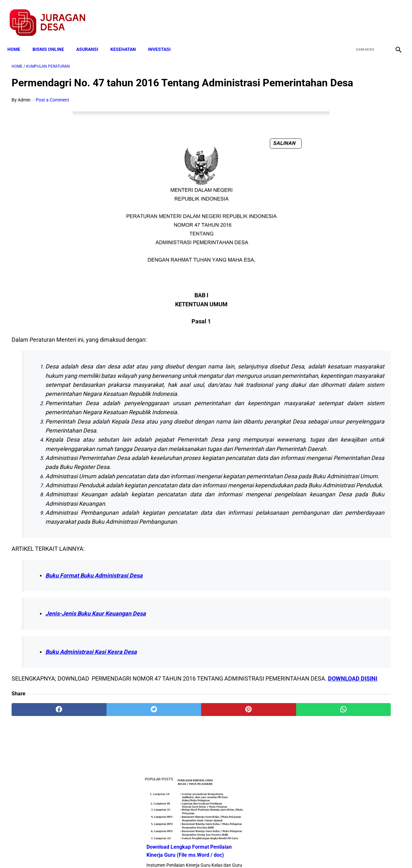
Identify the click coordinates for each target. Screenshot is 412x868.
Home (18, 39)
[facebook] (348, 16)
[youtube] (378, 16)
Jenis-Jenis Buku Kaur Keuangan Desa (96, 688)
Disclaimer (202, 852)
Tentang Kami (290, 852)
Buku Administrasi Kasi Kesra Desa (91, 726)
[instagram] (393, 16)
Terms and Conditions (130, 852)
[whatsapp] (240, 793)
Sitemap (227, 852)
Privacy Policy (172, 852)
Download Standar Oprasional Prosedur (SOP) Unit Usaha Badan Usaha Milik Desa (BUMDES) (346, 305)
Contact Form (256, 852)
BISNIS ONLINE (52, 39)
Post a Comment (52, 110)
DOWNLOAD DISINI (99, 762)
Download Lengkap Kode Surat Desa (343, 265)
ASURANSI (91, 39)
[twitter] (363, 16)
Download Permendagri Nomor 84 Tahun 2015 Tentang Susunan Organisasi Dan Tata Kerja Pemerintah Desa (348, 425)
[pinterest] (175, 793)
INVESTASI (164, 39)
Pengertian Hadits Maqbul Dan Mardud (346, 345)
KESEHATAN (127, 39)
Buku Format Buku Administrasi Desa (94, 649)
